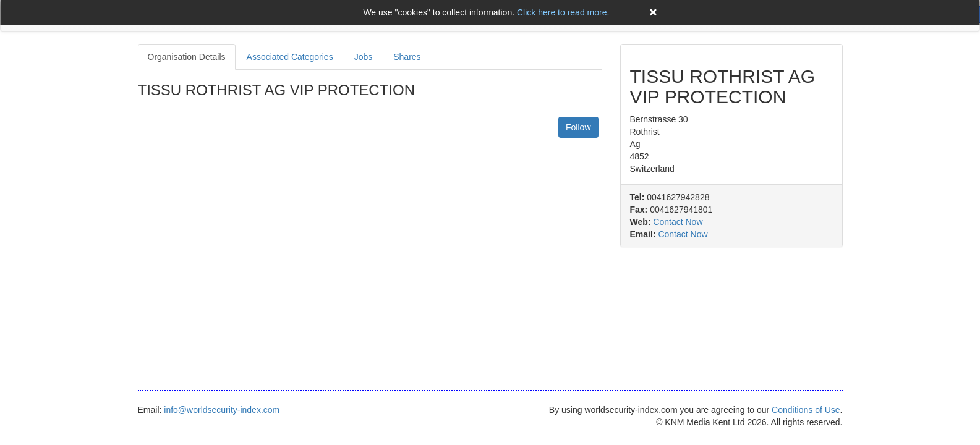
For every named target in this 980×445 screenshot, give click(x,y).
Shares (407, 57)
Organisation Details (187, 57)
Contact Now (678, 222)
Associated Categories (290, 57)
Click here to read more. (563, 12)
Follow (578, 127)
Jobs (364, 57)
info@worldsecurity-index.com (222, 410)
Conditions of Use (806, 410)
